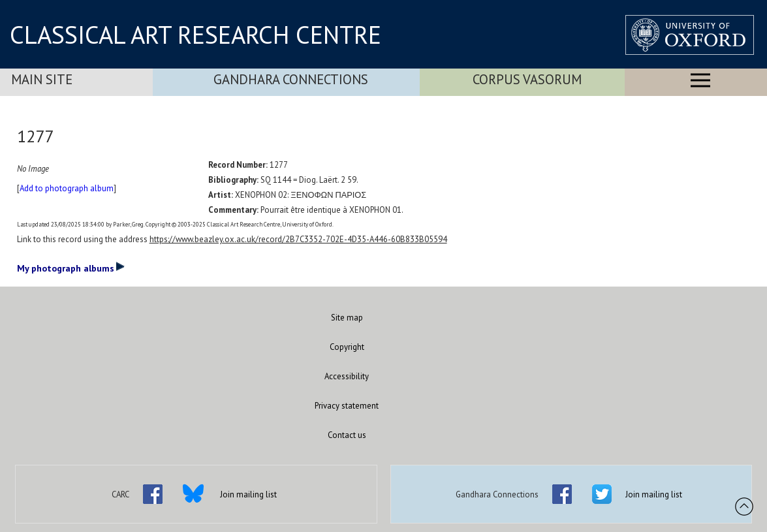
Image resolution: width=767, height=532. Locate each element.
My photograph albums (71, 268)
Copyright (347, 347)
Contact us (347, 435)
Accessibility (347, 376)
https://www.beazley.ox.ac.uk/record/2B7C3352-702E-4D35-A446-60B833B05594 (298, 239)
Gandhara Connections (291, 79)
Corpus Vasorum (527, 79)
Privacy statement (347, 406)
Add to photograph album (67, 188)
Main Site (42, 79)
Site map (347, 318)
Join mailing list (248, 494)
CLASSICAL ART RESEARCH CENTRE (196, 35)
